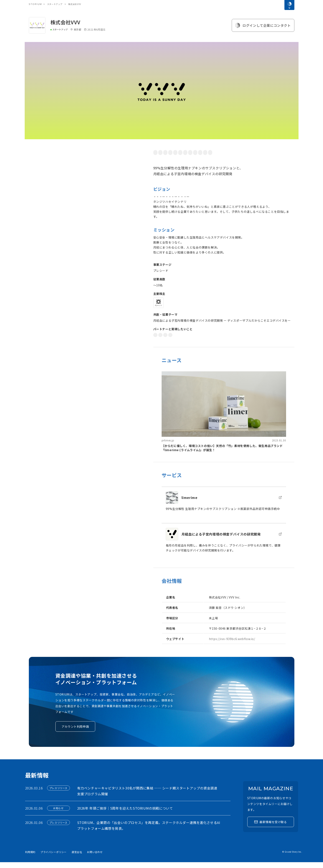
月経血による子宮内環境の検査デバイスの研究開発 (221, 540)
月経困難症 (252, 152)
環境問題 (190, 152)
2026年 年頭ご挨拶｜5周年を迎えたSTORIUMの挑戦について (125, 814)
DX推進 (160, 341)
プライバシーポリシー (54, 858)
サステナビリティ (166, 158)
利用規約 (30, 858)
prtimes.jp (168, 446)
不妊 (238, 152)
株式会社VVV (65, 22)
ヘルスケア (280, 152)
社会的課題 (162, 152)
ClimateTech (189, 158)
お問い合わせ (95, 858)
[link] (224, 417)
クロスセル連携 (178, 341)
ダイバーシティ (221, 152)
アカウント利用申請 (75, 732)
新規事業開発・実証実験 (207, 341)
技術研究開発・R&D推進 (240, 341)
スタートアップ (55, 4)
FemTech (207, 158)
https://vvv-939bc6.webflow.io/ (232, 645)
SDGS (177, 152)
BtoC (204, 152)
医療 (266, 152)
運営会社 (77, 858)
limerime (190, 503)
